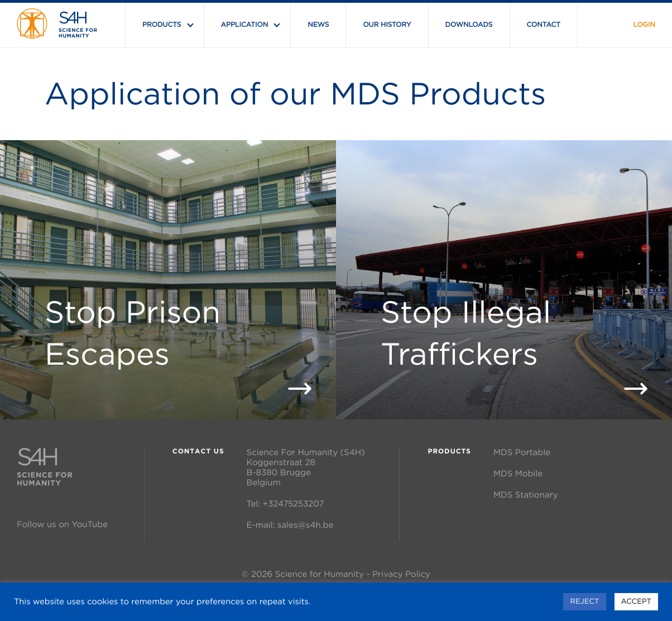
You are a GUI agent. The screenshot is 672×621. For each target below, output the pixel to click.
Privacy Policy (401, 574)
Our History (387, 25)
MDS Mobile (518, 473)
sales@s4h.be (305, 525)
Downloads (469, 25)
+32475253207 (294, 503)
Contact (544, 25)
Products (162, 25)
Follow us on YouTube (62, 524)
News (318, 25)
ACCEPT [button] (636, 601)
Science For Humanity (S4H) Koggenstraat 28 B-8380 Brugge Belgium (306, 467)
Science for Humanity (320, 574)
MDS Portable (522, 452)
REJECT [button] (584, 601)
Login (644, 25)
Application (245, 25)
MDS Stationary (525, 495)
